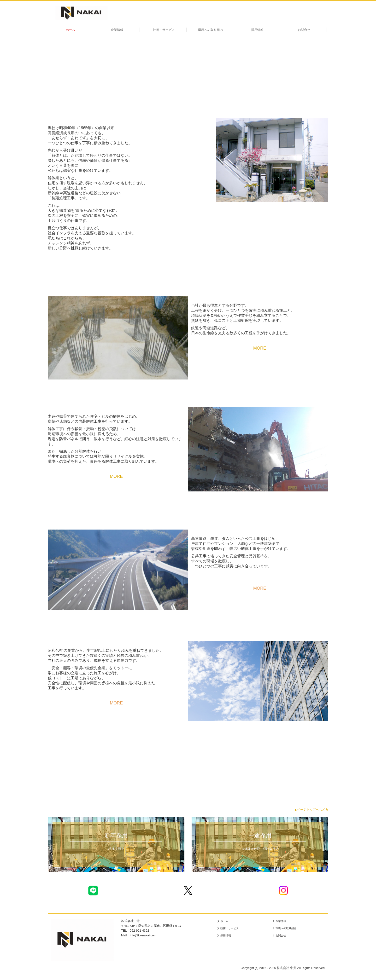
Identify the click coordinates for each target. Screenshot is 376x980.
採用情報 (257, 30)
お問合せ (304, 30)
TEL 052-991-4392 (135, 931)
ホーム (70, 30)
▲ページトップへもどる (311, 810)
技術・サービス (164, 30)
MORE (260, 348)
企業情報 (117, 30)
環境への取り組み (211, 30)
